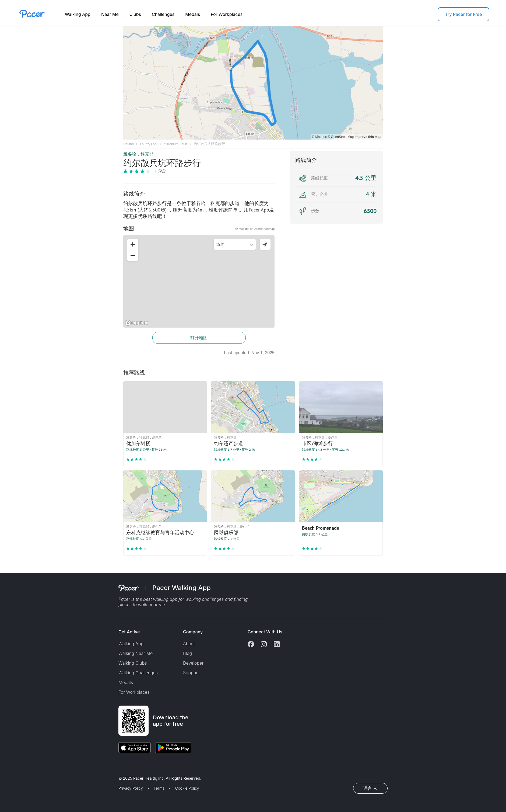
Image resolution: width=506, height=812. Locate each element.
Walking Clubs (133, 663)
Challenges (163, 14)
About (189, 644)
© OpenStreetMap (341, 137)
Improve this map (368, 137)
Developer (193, 663)
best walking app (161, 599)
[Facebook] (251, 645)
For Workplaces (227, 14)
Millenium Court (175, 144)
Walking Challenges (138, 673)
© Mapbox (320, 137)
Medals (193, 14)
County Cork (149, 144)
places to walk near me (142, 605)
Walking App (78, 14)
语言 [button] (368, 788)
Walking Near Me (136, 653)
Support (191, 673)
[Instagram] (264, 645)
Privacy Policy (131, 788)
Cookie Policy (187, 788)
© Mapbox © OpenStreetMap (255, 229)
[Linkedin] (277, 645)
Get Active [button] (129, 632)
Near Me (110, 14)
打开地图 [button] (199, 338)
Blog (187, 653)
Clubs (135, 14)
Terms (159, 788)
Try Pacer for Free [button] (463, 14)
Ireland (129, 144)
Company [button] (193, 632)
